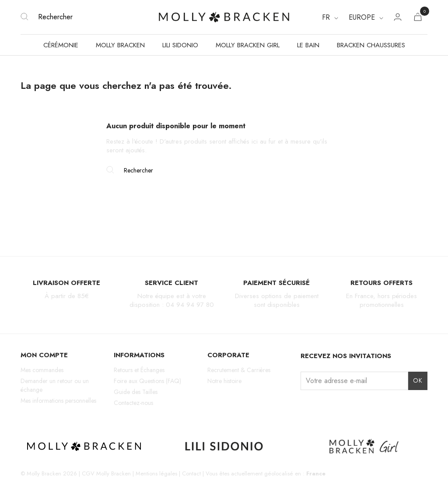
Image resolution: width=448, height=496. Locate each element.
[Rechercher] (88, 17)
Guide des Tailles (136, 392)
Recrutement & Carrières (239, 370)
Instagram (306, 406)
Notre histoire (224, 381)
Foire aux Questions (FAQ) (147, 381)
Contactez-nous (133, 403)
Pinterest (352, 406)
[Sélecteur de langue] (330, 18)
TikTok (337, 406)
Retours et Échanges (139, 370)
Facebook (321, 406)
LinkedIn (367, 406)
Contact (191, 473)
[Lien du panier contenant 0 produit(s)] (418, 19)
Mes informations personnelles (58, 401)
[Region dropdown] (366, 18)
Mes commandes (42, 370)
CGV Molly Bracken (106, 473)
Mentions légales (156, 473)
